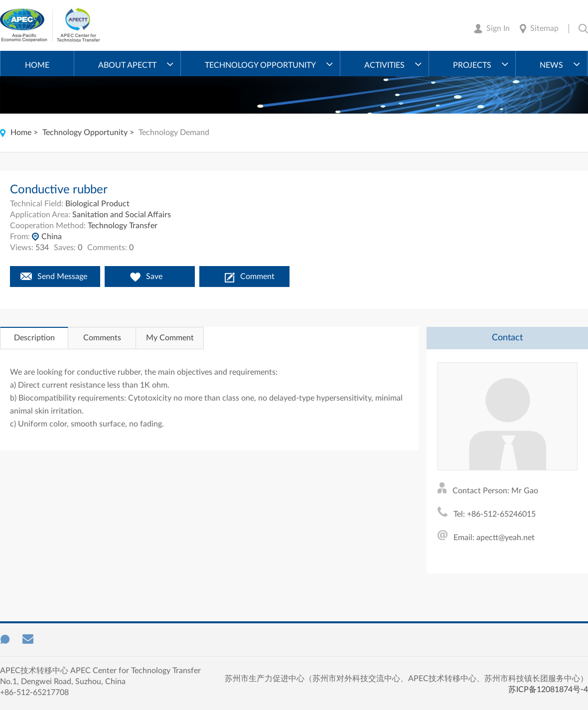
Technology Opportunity (260, 65)
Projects (472, 65)
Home (37, 65)
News (551, 65)
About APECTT (127, 65)
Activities (384, 65)
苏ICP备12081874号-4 (548, 690)
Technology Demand (174, 133)
